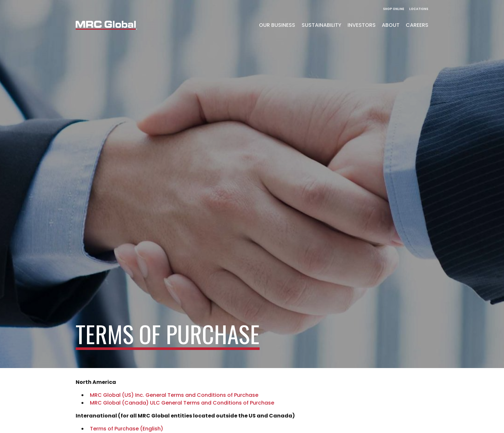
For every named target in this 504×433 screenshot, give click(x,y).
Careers (417, 25)
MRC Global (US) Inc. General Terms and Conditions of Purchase (174, 395)
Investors (362, 25)
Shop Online (394, 9)
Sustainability (322, 25)
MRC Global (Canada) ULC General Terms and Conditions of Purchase (182, 403)
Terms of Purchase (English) (127, 429)
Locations (419, 9)
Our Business (277, 25)
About (391, 25)
